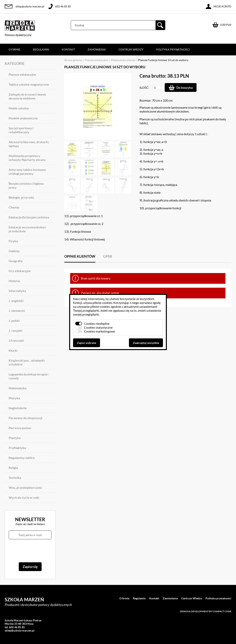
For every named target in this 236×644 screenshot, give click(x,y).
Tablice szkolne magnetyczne (29, 84)
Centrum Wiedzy (131, 49)
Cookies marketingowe (99, 331)
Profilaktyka (17, 448)
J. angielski (16, 301)
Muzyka (14, 398)
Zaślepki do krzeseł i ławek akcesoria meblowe (27, 96)
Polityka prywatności (173, 49)
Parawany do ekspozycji (25, 418)
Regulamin (41, 49)
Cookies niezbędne (97, 323)
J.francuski (16, 340)
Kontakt (68, 49)
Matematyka (17, 388)
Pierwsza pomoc (20, 428)
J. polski (14, 321)
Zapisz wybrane (87, 343)
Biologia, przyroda (21, 197)
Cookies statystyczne (98, 327)
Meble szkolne (19, 108)
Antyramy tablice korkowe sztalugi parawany (27, 172)
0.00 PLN (226, 25)
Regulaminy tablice (22, 458)
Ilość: (144, 87)
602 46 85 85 (63, 6)
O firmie (14, 49)
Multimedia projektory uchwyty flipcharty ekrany (27, 158)
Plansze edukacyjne (22, 74)
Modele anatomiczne (23, 118)
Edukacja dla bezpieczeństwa (29, 217)
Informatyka (17, 291)
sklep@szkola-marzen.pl (30, 6)
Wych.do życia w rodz (24, 497)
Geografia (16, 261)
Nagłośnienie (18, 408)
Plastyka (15, 438)
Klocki (13, 350)
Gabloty (14, 251)
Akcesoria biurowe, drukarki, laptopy (29, 144)
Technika (15, 478)
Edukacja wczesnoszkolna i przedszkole (27, 229)
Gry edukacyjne (20, 271)
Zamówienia (97, 49)
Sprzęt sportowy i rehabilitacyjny (21, 130)
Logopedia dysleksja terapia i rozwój (28, 376)
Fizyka (13, 241)
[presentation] (30, 551)
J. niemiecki (17, 311)
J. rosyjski (15, 330)
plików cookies (102, 303)
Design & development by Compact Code (206, 611)
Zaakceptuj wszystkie (146, 343)
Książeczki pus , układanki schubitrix (27, 362)
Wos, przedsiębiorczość (25, 487)
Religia (13, 468)
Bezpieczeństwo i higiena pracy (26, 185)
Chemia (14, 207)
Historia (14, 281)
